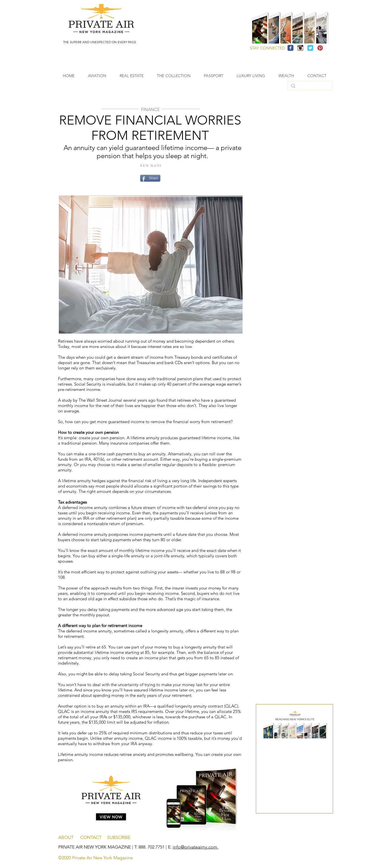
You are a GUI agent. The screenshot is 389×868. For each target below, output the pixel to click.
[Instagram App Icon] (300, 48)
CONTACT (94, 837)
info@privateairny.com (196, 847)
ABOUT (69, 837)
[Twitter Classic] (310, 48)
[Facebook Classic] (290, 48)
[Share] (150, 178)
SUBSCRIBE (119, 837)
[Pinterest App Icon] (320, 48)
